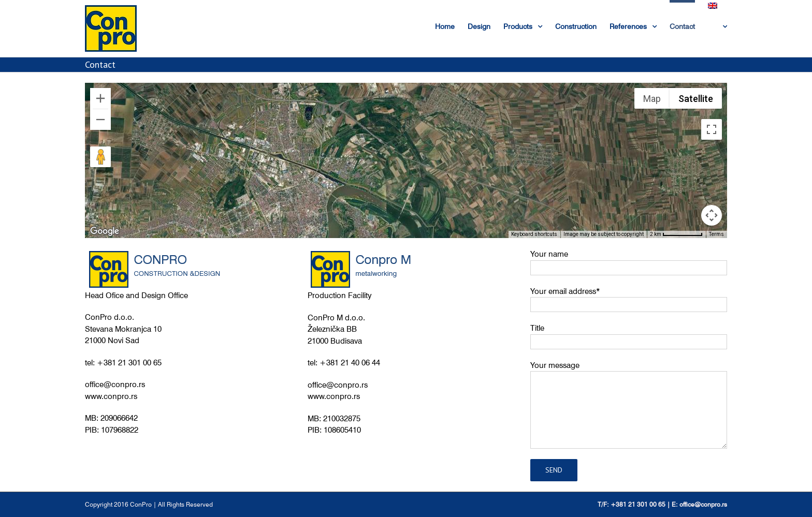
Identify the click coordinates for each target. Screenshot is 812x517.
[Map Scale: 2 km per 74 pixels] (676, 234)
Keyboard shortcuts (534, 234)
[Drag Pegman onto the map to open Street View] (100, 157)
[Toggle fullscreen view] (712, 129)
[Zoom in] (100, 98)
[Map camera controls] (712, 215)
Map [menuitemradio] (652, 99)
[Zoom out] (100, 120)
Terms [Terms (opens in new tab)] (716, 234)
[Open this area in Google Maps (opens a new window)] (105, 231)
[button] (270, 195)
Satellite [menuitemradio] (696, 99)
